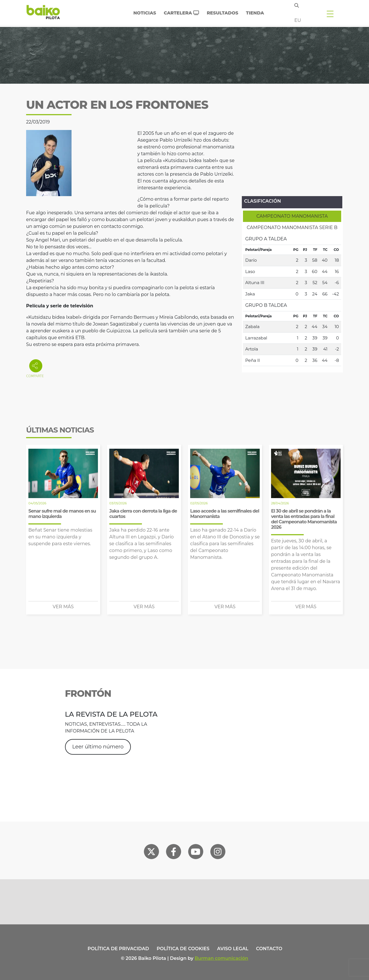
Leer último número (98, 747)
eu (298, 20)
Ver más (63, 607)
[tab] (292, 216)
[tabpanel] (292, 300)
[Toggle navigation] (330, 14)
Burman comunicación (222, 958)
